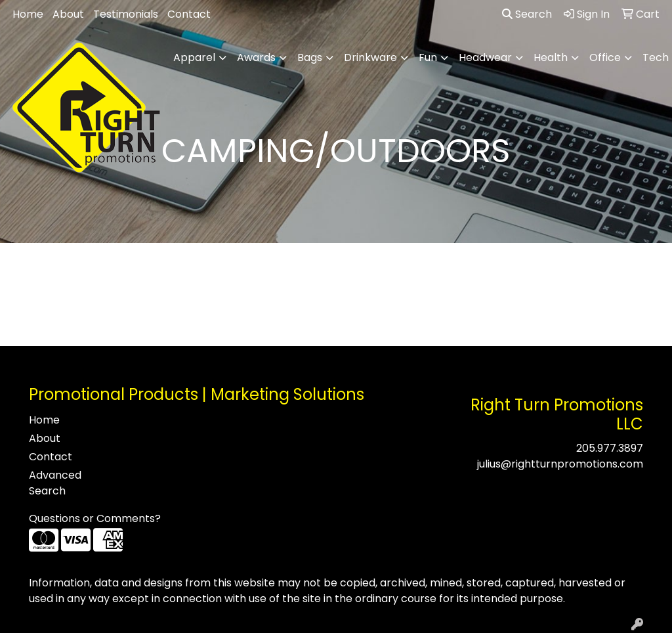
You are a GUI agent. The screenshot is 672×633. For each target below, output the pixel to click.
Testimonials (126, 14)
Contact (189, 14)
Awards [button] (256, 57)
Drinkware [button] (370, 57)
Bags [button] (310, 57)
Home (28, 14)
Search (527, 14)
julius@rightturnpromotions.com (560, 464)
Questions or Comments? (95, 518)
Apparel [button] (194, 57)
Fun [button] (428, 57)
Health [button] (551, 57)
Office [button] (605, 57)
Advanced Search (55, 483)
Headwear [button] (485, 57)
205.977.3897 (610, 448)
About (68, 14)
